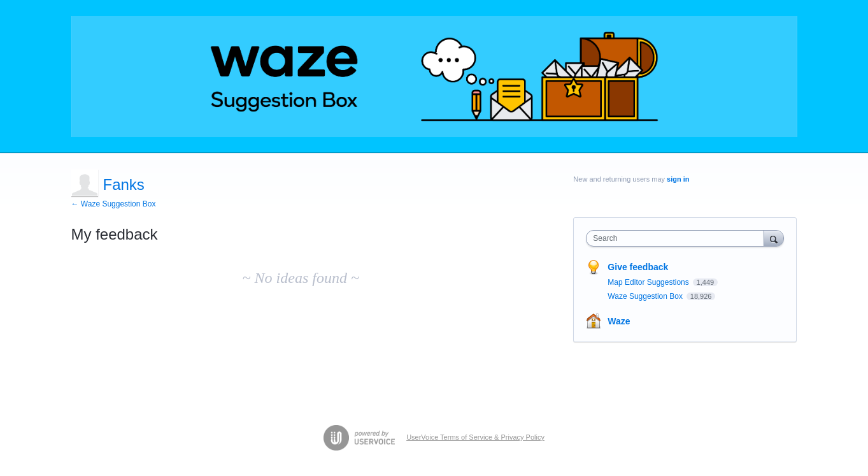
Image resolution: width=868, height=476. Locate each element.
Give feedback (638, 267)
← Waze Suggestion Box (114, 204)
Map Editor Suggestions (649, 282)
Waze (619, 321)
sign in (678, 179)
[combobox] (678, 238)
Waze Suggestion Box (646, 296)
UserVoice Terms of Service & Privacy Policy (475, 437)
